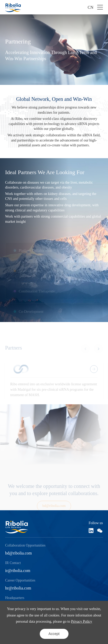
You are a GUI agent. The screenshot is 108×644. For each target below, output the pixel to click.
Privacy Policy (82, 621)
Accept (54, 634)
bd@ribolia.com (18, 553)
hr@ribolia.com (18, 588)
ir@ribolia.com (18, 571)
